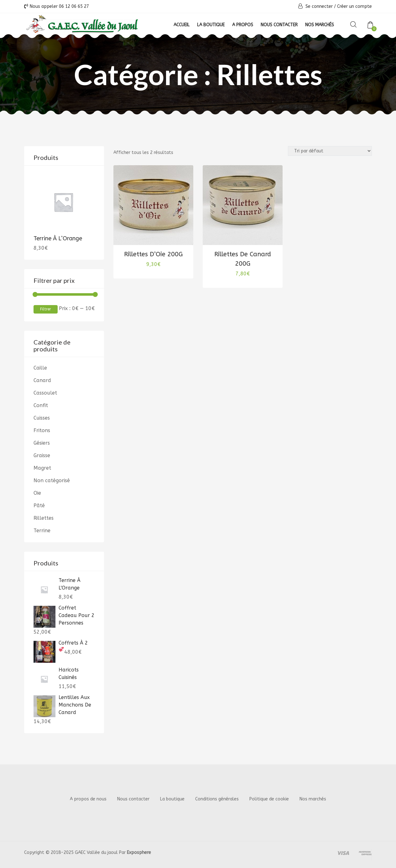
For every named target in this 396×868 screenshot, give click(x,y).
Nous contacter (279, 25)
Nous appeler (57, 6)
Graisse (42, 455)
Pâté (39, 505)
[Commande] (330, 151)
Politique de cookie (269, 799)
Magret (42, 468)
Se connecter (319, 6)
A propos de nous (88, 799)
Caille (40, 368)
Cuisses (42, 418)
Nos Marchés (320, 25)
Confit (41, 405)
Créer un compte (354, 6)
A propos (243, 25)
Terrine (42, 531)
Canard (42, 380)
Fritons (42, 430)
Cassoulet (45, 393)
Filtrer (46, 309)
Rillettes (44, 518)
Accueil (182, 25)
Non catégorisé (52, 480)
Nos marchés (313, 799)
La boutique (211, 25)
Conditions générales (217, 799)
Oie (37, 493)
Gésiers (42, 443)
